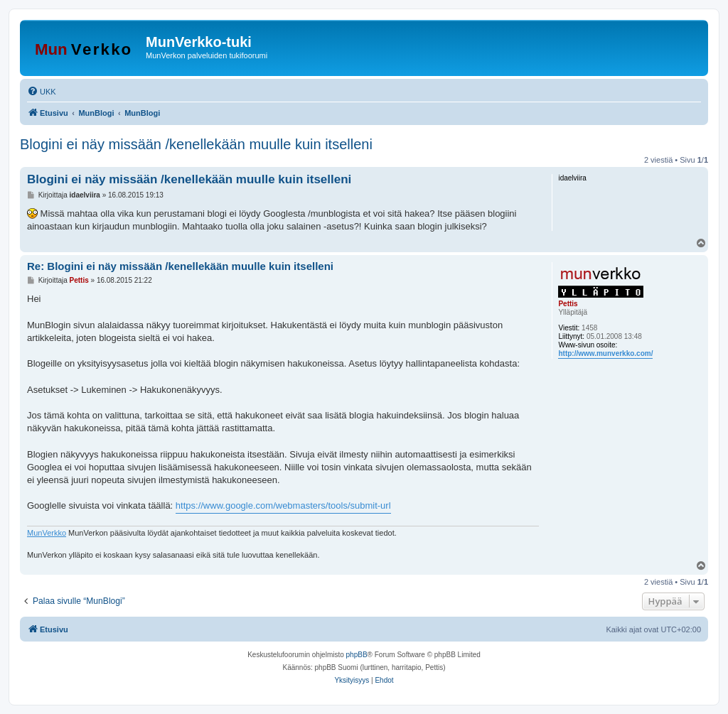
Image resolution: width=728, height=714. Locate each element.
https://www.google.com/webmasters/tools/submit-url (283, 505)
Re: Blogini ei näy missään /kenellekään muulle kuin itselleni (180, 266)
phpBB (357, 655)
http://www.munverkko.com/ (605, 353)
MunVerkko (47, 533)
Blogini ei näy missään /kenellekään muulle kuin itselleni (196, 144)
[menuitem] (42, 92)
